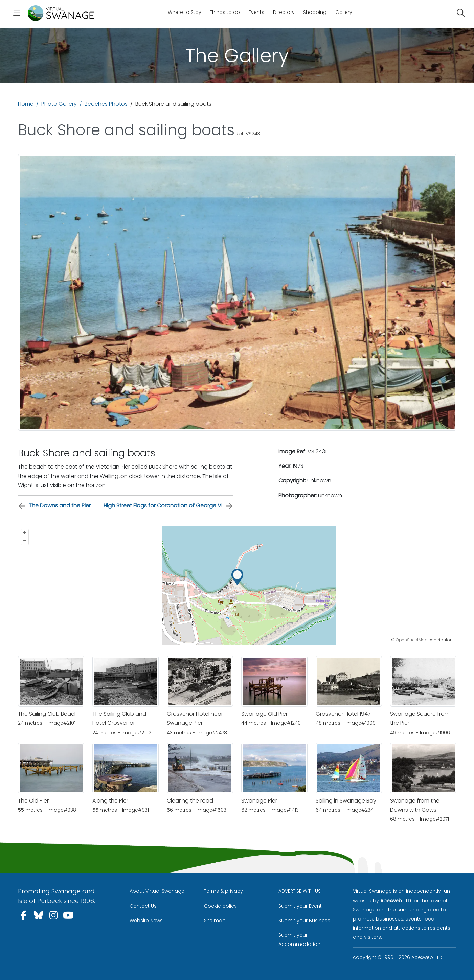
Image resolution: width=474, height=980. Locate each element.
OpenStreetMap (412, 640)
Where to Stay (185, 12)
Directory (284, 12)
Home (26, 104)
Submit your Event (300, 906)
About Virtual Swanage (157, 891)
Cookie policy (220, 906)
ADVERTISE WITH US (300, 891)
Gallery (344, 12)
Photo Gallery (59, 104)
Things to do (225, 12)
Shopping (315, 12)
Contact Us (143, 906)
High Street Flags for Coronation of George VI (168, 506)
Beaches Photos (106, 104)
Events (256, 12)
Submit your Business (304, 921)
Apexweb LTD (396, 901)
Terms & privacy (223, 891)
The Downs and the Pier (54, 506)
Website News (146, 921)
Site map (215, 921)
